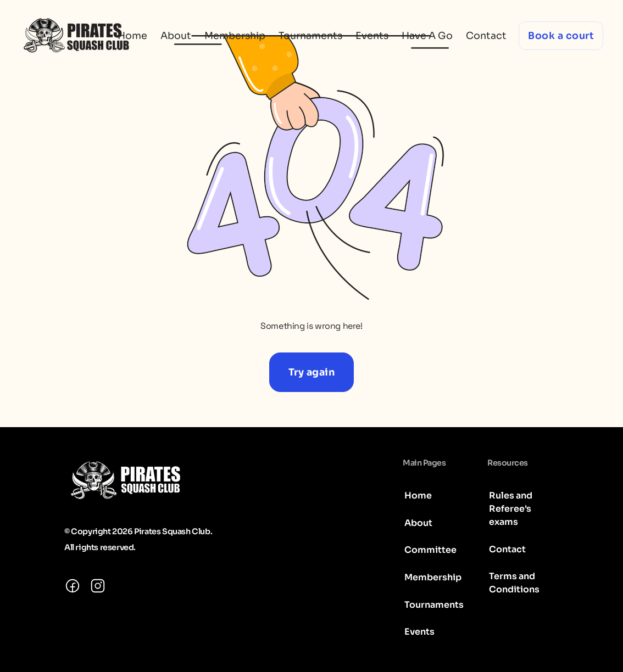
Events (372, 36)
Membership (235, 36)
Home (132, 36)
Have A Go (427, 36)
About (176, 36)
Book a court (561, 36)
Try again (312, 372)
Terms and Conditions (514, 583)
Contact (486, 36)
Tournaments (310, 36)
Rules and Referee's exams (511, 509)
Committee (430, 550)
